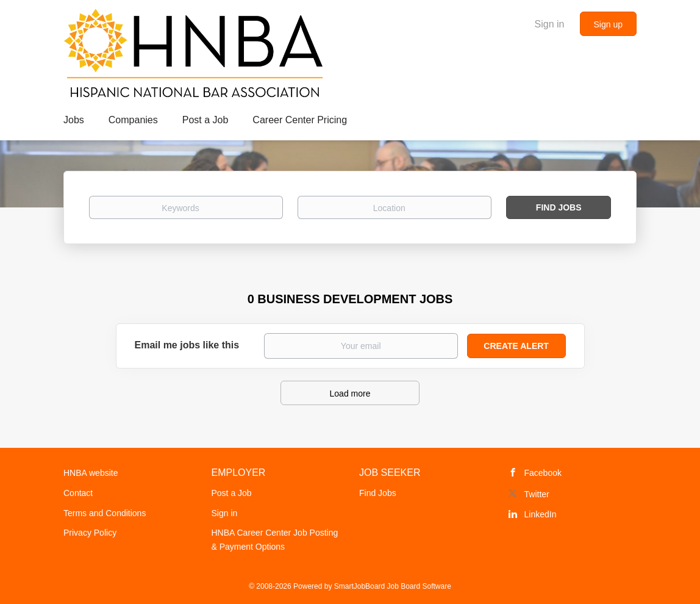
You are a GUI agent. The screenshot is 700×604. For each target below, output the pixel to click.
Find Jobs (559, 207)
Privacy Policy (90, 533)
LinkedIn (541, 514)
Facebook (543, 473)
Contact (78, 493)
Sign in (550, 24)
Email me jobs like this (187, 345)
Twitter (537, 494)
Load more (350, 394)
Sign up (608, 24)
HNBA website (91, 473)
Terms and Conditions (105, 513)
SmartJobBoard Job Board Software (393, 586)
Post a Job (232, 493)
